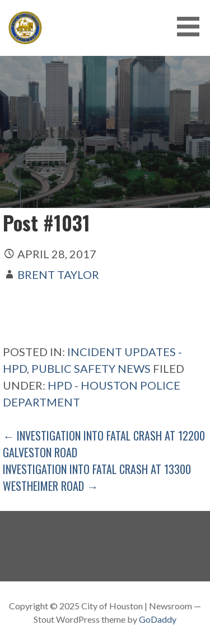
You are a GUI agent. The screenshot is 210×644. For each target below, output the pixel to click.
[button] (192, 27)
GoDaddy (158, 619)
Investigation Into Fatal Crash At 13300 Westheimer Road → (97, 477)
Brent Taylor (58, 274)
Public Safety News (91, 368)
